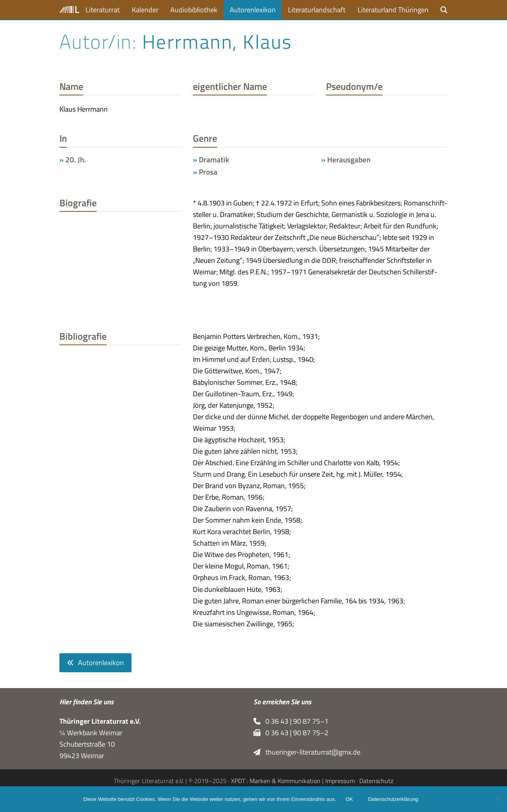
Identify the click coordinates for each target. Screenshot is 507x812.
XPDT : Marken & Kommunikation (276, 781)
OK (349, 799)
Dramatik (214, 160)
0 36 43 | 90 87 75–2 (291, 733)
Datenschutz (376, 781)
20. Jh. (76, 160)
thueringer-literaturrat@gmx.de (307, 752)
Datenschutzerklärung (393, 799)
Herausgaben (349, 160)
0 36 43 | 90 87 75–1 (291, 721)
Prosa (208, 172)
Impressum (340, 781)
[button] (444, 10)
